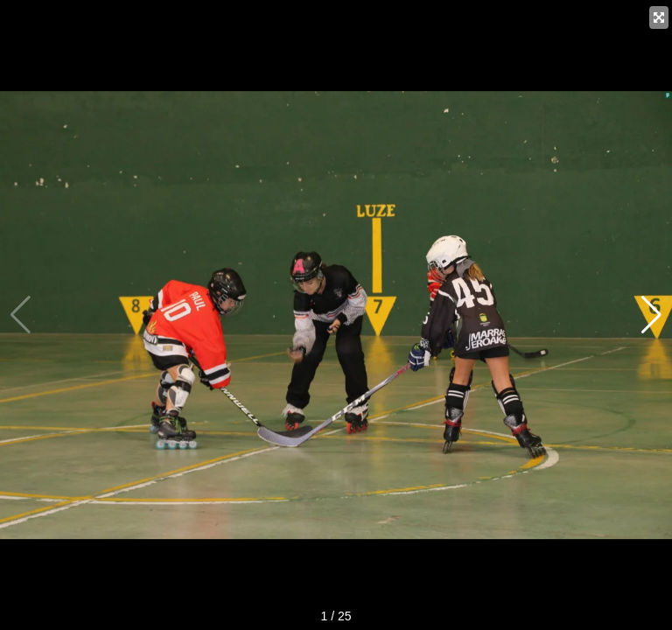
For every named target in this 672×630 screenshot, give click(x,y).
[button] (651, 315)
